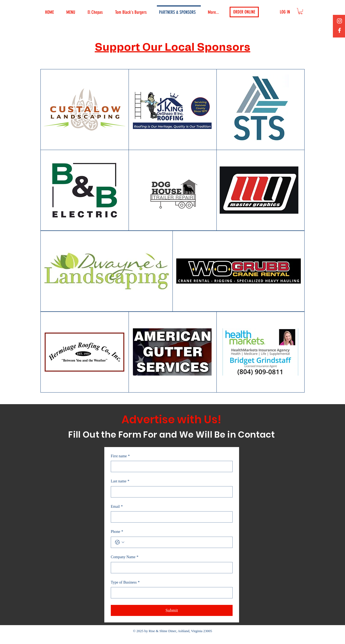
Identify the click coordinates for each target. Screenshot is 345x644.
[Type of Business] (170, 593)
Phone (117, 532)
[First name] (170, 466)
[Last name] (170, 492)
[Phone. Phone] (177, 542)
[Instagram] (339, 21)
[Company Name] (170, 568)
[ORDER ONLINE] (244, 12)
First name (120, 456)
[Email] (170, 517)
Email (117, 507)
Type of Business (125, 582)
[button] (300, 11)
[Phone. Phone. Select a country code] (120, 542)
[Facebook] (339, 30)
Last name (120, 481)
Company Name (125, 557)
